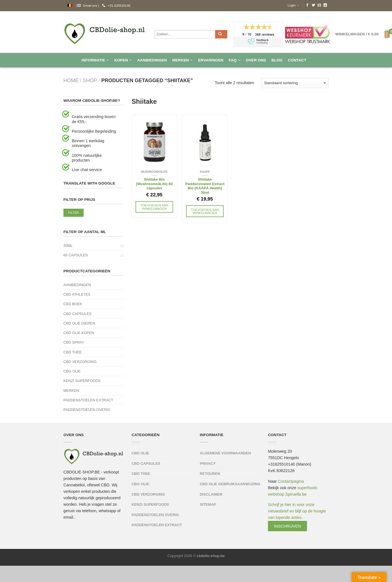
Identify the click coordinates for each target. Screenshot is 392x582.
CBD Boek (73, 304)
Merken (181, 60)
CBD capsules (77, 314)
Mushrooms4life (154, 172)
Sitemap (208, 504)
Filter (74, 213)
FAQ (233, 60)
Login (292, 5)
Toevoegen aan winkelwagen (154, 207)
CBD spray (74, 342)
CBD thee (73, 352)
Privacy (208, 463)
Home (71, 80)
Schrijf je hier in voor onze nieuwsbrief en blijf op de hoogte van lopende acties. (297, 515)
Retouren (210, 474)
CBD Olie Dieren (79, 323)
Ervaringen (211, 60)
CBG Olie (72, 371)
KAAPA (205, 172)
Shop (90, 80)
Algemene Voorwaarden (225, 453)
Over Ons (256, 60)
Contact (297, 60)
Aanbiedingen (152, 60)
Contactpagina (291, 481)
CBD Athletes (77, 294)
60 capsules (76, 255)
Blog (277, 60)
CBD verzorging (80, 362)
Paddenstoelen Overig (87, 410)
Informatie (93, 60)
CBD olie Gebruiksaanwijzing (230, 484)
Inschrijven (288, 526)
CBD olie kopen (79, 333)
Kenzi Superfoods (82, 381)
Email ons (87, 5)
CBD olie (140, 453)
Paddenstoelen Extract (88, 400)
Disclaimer (211, 494)
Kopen (121, 60)
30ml (68, 246)
